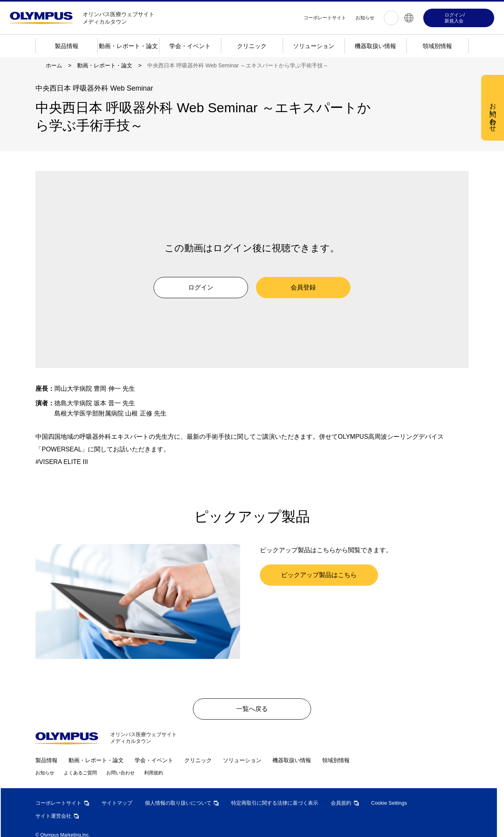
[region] (255, 145)
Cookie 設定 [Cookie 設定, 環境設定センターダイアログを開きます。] (223, 187)
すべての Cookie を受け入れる (297, 187)
